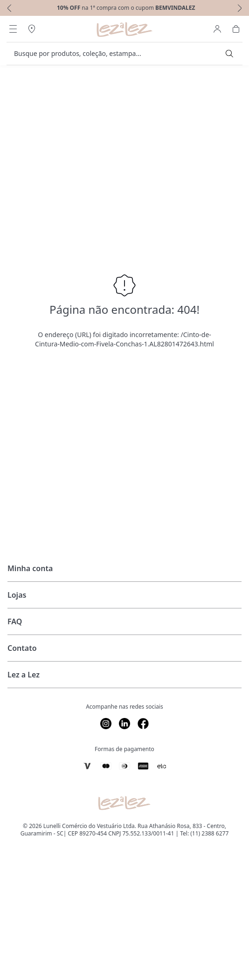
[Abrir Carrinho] (236, 29)
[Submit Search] (229, 54)
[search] (119, 54)
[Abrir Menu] (13, 29)
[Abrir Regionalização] (32, 29)
